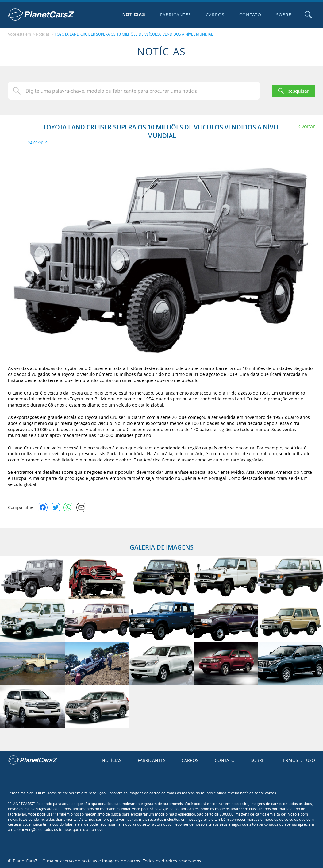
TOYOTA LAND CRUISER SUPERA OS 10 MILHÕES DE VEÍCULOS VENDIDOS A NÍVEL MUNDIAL (134, 34)
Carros (215, 15)
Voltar (308, 126)
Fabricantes (175, 15)
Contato (250, 15)
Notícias (133, 14)
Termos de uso (298, 760)
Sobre (283, 15)
